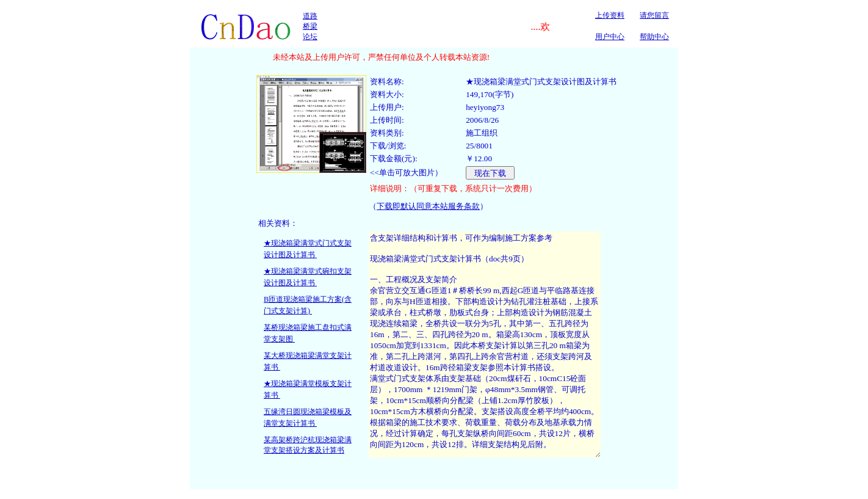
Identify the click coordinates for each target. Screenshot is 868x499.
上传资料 (610, 15)
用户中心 (610, 37)
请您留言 (654, 15)
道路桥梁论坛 (310, 26)
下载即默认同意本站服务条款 (428, 206)
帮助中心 (654, 37)
